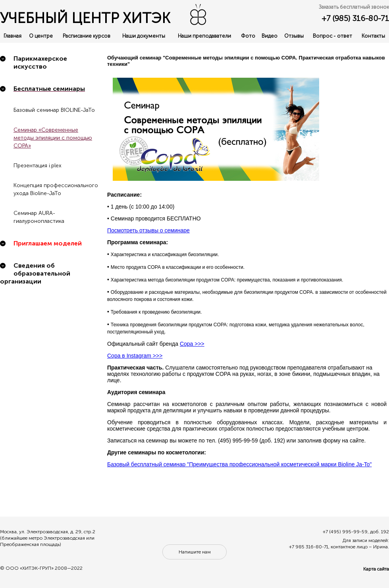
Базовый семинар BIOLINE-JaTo (54, 110)
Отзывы (294, 36)
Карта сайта (376, 569)
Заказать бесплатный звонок (354, 7)
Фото (248, 36)
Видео (270, 36)
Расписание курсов (87, 36)
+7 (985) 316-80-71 (355, 18)
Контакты (373, 36)
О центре (41, 36)
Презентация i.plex (38, 166)
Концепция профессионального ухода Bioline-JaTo (56, 189)
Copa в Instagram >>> (135, 356)
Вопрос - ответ (332, 36)
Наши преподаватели (204, 36)
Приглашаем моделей (48, 243)
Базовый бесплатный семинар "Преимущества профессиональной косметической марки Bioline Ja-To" (240, 464)
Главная (13, 36)
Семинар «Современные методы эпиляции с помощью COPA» (53, 138)
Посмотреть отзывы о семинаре (148, 230)
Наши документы (144, 36)
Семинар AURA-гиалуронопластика (39, 217)
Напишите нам (195, 552)
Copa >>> (192, 344)
